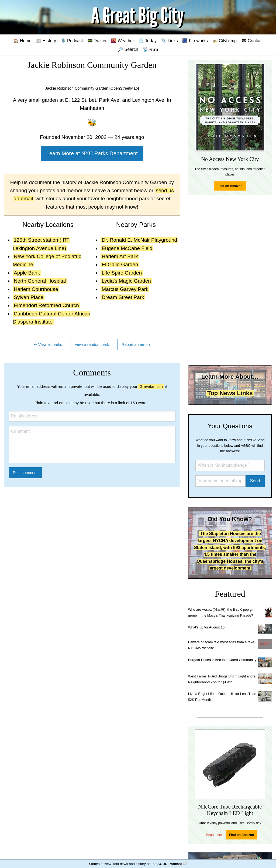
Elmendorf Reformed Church (46, 305)
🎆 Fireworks (195, 41)
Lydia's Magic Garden (126, 281)
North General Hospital (40, 281)
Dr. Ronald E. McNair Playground (139, 240)
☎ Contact (252, 41)
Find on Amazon (230, 186)
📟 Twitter (97, 41)
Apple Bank (27, 273)
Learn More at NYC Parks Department (92, 153)
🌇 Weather (123, 41)
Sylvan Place (29, 297)
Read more (214, 835)
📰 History (46, 41)
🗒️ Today (148, 41)
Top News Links (230, 393)
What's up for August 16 (206, 627)
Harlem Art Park (120, 256)
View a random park (92, 345)
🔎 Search (128, 49)
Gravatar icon (151, 386)
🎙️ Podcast (72, 41)
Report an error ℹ (136, 345)
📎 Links (170, 41)
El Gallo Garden (120, 264)
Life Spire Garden (122, 273)
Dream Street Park (123, 297)
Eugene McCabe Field (127, 248)
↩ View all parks (48, 345)
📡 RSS (150, 49)
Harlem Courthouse (36, 289)
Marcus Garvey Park (125, 289)
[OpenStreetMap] (124, 88)
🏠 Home (22, 41)
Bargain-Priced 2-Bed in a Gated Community (222, 660)
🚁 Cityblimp (224, 41)
